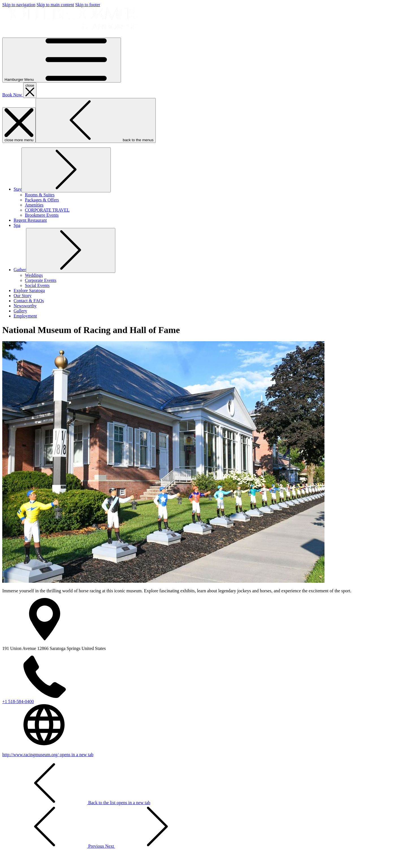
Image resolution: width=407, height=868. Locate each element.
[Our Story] (23, 296)
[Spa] (17, 225)
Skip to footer (88, 5)
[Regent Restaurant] (30, 220)
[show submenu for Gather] (20, 270)
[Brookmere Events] (42, 215)
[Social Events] (37, 285)
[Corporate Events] (41, 280)
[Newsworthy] (25, 306)
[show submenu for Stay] (18, 189)
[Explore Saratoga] (29, 291)
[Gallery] (20, 311)
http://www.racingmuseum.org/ (48, 755)
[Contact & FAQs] (29, 301)
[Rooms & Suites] (40, 195)
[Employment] (25, 316)
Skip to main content (55, 5)
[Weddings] (34, 275)
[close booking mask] (30, 90)
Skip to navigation (19, 5)
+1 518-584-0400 (18, 701)
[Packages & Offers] (42, 200)
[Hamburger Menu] (62, 60)
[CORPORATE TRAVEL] (47, 210)
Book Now (13, 95)
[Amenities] (34, 205)
